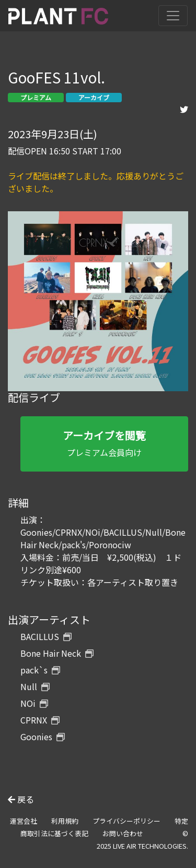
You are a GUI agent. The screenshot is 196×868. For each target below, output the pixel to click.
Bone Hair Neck (57, 653)
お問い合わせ (123, 833)
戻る (21, 799)
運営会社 (24, 821)
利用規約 (65, 821)
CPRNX (40, 720)
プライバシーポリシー (126, 821)
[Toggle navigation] (173, 16)
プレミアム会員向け (104, 443)
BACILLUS (46, 636)
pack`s (40, 670)
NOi (34, 703)
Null (35, 686)
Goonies (43, 737)
